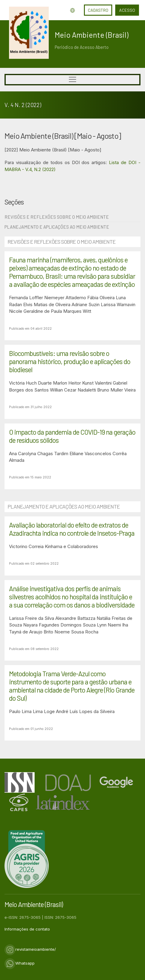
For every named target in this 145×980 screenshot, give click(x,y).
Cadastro (98, 10)
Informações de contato (27, 929)
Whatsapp (20, 963)
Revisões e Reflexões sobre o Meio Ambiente (57, 217)
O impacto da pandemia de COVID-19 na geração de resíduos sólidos (72, 436)
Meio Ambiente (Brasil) (92, 35)
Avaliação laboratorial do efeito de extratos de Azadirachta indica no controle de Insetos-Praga (72, 529)
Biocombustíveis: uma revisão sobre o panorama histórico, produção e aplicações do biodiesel (70, 361)
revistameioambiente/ (30, 949)
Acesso (127, 10)
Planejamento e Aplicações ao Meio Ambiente (57, 227)
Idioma (72, 10)
